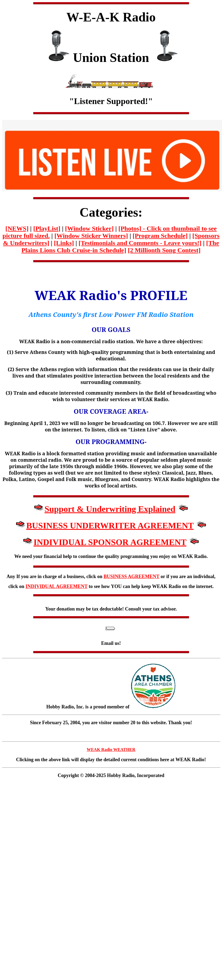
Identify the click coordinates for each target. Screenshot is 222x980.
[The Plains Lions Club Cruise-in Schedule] (120, 247)
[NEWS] (17, 228)
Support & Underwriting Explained (110, 509)
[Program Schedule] (160, 236)
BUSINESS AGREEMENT (131, 576)
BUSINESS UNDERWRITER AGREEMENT (110, 526)
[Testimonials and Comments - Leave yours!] (140, 243)
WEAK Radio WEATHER (111, 750)
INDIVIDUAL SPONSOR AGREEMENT (110, 542)
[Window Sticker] (90, 228)
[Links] (64, 243)
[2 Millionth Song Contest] (164, 250)
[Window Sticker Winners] (91, 236)
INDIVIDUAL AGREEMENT (56, 586)
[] (47, 228)
